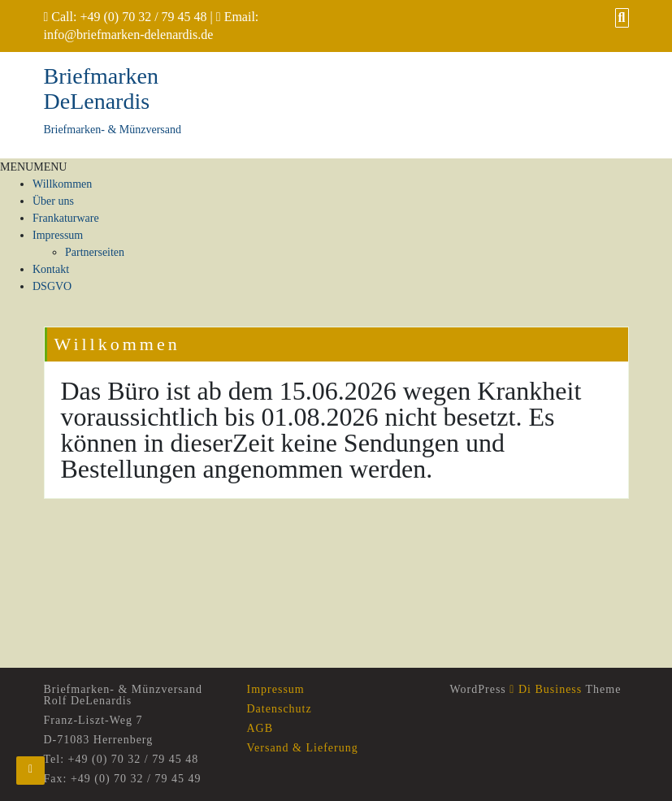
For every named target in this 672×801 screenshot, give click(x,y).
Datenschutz (280, 709)
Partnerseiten (95, 252)
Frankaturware (66, 218)
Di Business (546, 689)
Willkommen (62, 184)
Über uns (53, 201)
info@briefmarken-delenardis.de (129, 35)
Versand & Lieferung (303, 748)
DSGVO (52, 286)
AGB (260, 728)
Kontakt (51, 269)
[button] (33, 167)
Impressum (58, 235)
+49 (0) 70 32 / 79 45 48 (143, 17)
